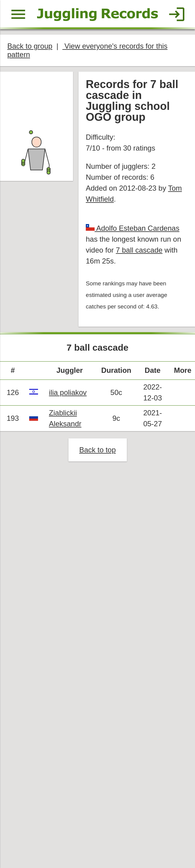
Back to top (97, 451)
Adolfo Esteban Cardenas (137, 229)
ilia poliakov (68, 394)
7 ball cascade (139, 251)
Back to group (30, 46)
